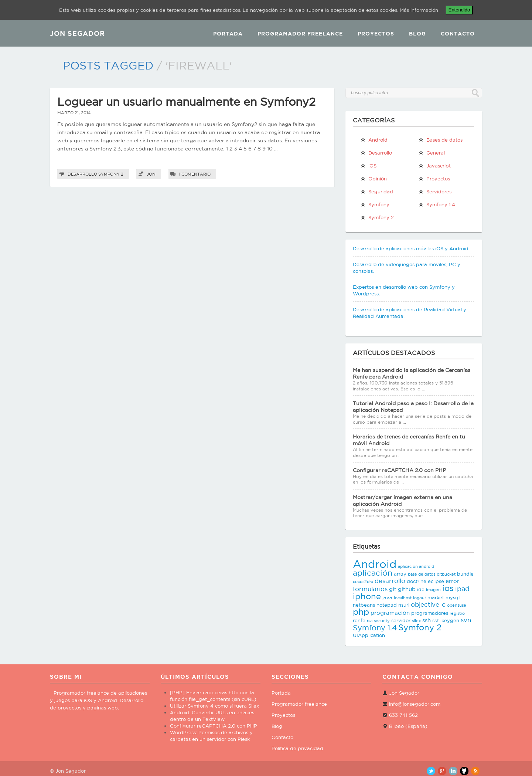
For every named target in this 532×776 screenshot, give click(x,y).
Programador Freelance (300, 34)
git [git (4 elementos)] (393, 589)
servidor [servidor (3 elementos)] (401, 620)
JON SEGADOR (77, 33)
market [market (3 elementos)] (436, 597)
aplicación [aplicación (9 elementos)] (373, 573)
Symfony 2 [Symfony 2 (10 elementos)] (420, 627)
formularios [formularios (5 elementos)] (370, 589)
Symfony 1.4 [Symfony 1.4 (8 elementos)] (375, 628)
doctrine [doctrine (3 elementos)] (417, 581)
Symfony (375, 204)
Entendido (459, 10)
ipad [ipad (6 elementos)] (462, 589)
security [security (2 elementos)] (382, 621)
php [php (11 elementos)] (361, 612)
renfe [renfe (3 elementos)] (359, 620)
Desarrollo (82, 174)
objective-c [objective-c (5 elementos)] (428, 604)
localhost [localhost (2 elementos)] (403, 598)
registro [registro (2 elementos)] (457, 613)
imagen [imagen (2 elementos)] (433, 590)
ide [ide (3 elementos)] (421, 589)
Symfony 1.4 (437, 204)
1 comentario (195, 174)
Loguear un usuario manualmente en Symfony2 (186, 102)
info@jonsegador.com (415, 704)
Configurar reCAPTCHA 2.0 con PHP (399, 470)
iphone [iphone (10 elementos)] (367, 596)
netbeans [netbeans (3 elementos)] (364, 605)
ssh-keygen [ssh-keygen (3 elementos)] (446, 620)
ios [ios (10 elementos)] (448, 588)
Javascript (434, 166)
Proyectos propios (434, 180)
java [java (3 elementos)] (387, 597)
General (432, 153)
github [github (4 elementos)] (407, 589)
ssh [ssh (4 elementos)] (427, 620)
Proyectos (376, 34)
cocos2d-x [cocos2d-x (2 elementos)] (363, 582)
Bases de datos (440, 140)
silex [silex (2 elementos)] (416, 621)
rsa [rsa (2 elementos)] (370, 621)
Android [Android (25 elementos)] (375, 564)
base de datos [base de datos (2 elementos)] (422, 574)
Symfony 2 (111, 174)
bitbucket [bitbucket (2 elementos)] (446, 574)
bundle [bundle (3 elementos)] (465, 574)
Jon (151, 174)
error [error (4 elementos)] (452, 581)
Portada (228, 34)
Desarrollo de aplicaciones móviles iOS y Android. (411, 248)
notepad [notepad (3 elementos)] (387, 605)
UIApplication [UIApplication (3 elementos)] (369, 635)
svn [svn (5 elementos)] (466, 620)
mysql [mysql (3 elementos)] (453, 597)
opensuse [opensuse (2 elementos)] (457, 605)
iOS (368, 166)
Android (374, 140)
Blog (417, 34)
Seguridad (377, 192)
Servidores (435, 192)
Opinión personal (374, 180)
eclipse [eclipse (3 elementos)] (436, 581)
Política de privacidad (297, 748)
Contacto (458, 34)
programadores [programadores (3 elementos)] (430, 613)
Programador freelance (299, 704)
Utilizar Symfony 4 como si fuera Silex (214, 706)
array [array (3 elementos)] (400, 574)
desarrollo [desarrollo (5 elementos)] (390, 581)
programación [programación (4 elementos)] (390, 613)
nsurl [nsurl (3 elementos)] (404, 605)
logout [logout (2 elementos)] (420, 598)
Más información (419, 10)
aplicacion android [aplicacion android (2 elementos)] (416, 566)
